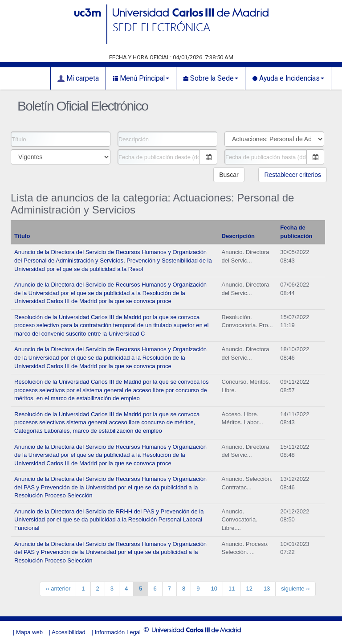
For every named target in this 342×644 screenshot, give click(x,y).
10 (214, 589)
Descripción (238, 236)
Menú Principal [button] (141, 78)
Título (22, 236)
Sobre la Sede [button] (211, 78)
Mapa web (29, 632)
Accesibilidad (69, 632)
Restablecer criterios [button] (293, 175)
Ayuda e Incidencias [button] (288, 78)
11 (232, 589)
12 (249, 589)
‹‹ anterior (58, 589)
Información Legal (117, 632)
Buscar (229, 175)
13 (267, 589)
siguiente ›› (295, 589)
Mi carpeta (78, 78)
